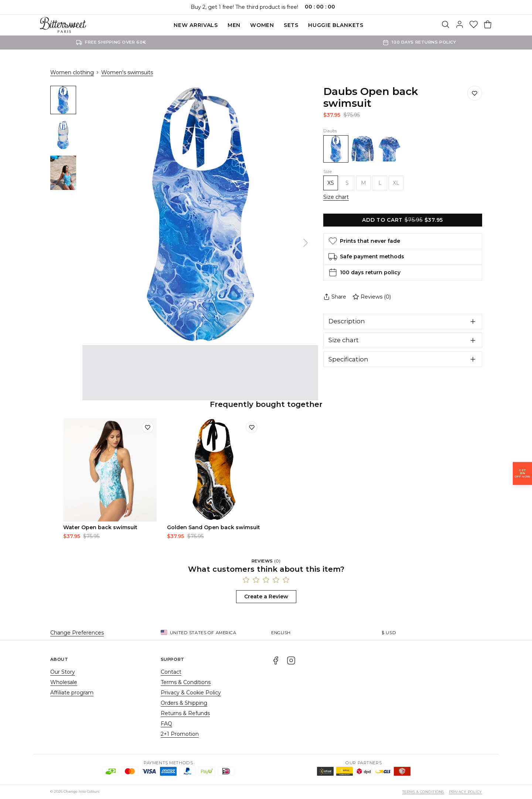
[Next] (306, 243)
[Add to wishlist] (148, 427)
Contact (171, 672)
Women (262, 25)
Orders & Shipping (184, 703)
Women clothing (72, 72)
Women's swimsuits (127, 72)
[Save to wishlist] (475, 93)
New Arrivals (196, 25)
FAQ (166, 724)
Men (234, 25)
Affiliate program (72, 693)
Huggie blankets (336, 25)
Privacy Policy (465, 792)
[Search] (446, 25)
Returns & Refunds (185, 713)
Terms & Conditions (186, 682)
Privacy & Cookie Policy (191, 693)
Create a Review (266, 596)
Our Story (63, 672)
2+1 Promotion (180, 734)
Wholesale (64, 682)
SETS (291, 25)
